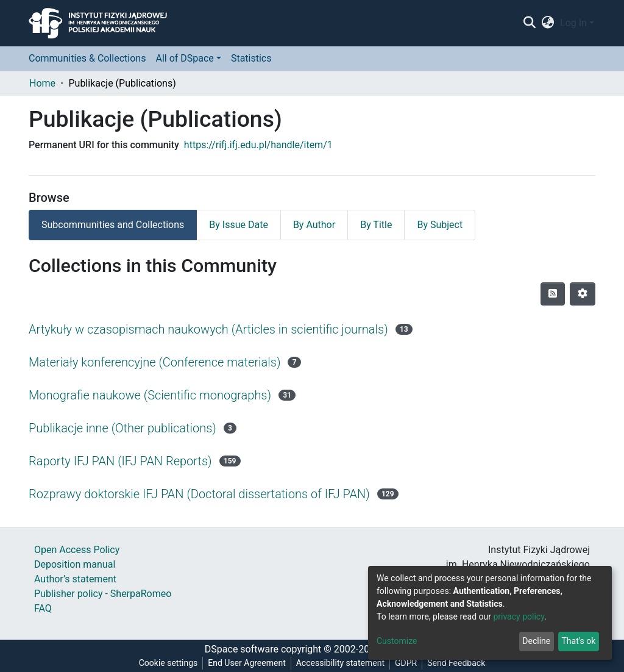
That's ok (578, 641)
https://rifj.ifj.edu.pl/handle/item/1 (258, 145)
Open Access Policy (77, 550)
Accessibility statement (340, 663)
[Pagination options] (583, 294)
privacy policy (519, 617)
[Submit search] (529, 23)
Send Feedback (456, 663)
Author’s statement (75, 579)
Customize (397, 641)
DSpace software (242, 649)
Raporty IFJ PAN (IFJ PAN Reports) (120, 461)
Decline (536, 641)
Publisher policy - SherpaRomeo (103, 594)
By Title (376, 225)
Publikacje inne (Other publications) (122, 428)
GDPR (406, 663)
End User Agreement (246, 663)
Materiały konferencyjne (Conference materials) (154, 362)
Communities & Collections (87, 58)
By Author (314, 225)
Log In (573, 23)
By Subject (440, 225)
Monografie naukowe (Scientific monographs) (150, 395)
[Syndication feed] (553, 294)
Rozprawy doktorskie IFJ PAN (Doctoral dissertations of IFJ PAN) (199, 494)
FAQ (43, 608)
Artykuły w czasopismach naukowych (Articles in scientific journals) (208, 329)
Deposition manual (75, 564)
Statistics (251, 58)
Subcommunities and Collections (113, 225)
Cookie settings (168, 663)
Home (42, 83)
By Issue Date (239, 225)
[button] (548, 23)
